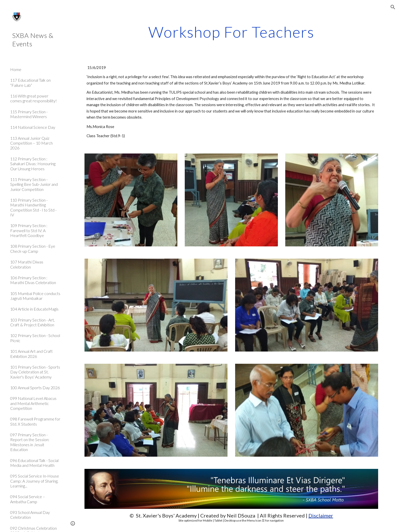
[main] (231, 32)
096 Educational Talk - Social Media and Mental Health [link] (34, 463)
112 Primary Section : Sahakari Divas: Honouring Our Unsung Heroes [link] (33, 164)
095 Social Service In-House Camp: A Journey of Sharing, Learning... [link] (35, 481)
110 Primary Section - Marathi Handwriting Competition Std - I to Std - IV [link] (33, 207)
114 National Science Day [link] (33, 127)
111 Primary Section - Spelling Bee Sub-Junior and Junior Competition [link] (34, 184)
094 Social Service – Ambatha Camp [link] (28, 499)
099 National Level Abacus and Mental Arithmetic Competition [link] (33, 403)
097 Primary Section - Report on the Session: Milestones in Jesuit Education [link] (30, 442)
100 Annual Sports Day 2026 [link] (35, 388)
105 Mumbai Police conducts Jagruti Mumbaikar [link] (35, 296)
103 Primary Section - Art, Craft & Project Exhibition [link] (32, 322)
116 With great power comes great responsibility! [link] (33, 98)
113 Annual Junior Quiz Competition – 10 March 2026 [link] (31, 143)
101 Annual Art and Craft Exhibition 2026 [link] (31, 354)
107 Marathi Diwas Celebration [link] (27, 264)
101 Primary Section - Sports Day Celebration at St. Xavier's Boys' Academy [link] (35, 372)
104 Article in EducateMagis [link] (34, 309)
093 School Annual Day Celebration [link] (30, 515)
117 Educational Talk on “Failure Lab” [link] (30, 82)
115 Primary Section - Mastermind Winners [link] (29, 114)
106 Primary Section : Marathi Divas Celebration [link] (33, 280)
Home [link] (16, 69)
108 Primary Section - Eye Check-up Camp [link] (33, 248)
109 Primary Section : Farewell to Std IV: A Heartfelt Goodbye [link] (29, 230)
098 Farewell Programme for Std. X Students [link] (35, 421)
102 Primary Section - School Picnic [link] (35, 338)
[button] (393, 7)
